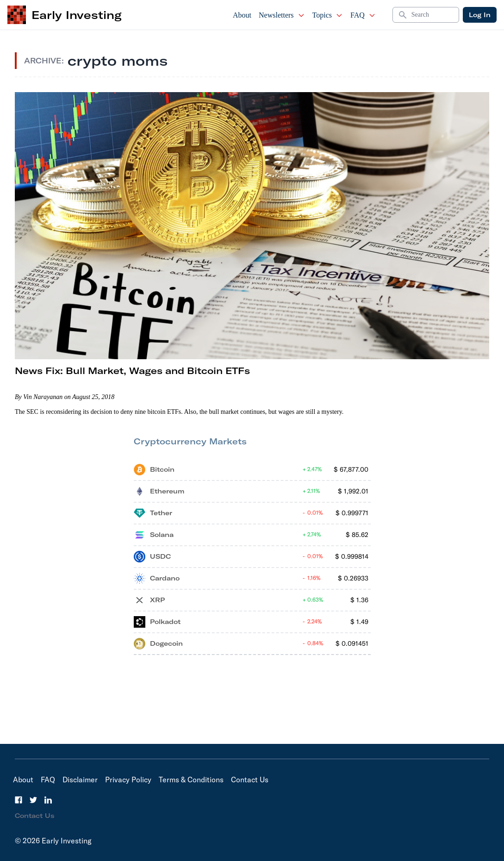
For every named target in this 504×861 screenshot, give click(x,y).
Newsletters (282, 15)
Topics (328, 15)
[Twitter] (33, 800)
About (242, 15)
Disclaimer (80, 780)
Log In (480, 15)
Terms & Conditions (191, 780)
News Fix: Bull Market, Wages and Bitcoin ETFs (132, 371)
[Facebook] (19, 800)
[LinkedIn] (48, 800)
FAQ (363, 15)
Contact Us (250, 780)
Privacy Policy (128, 780)
